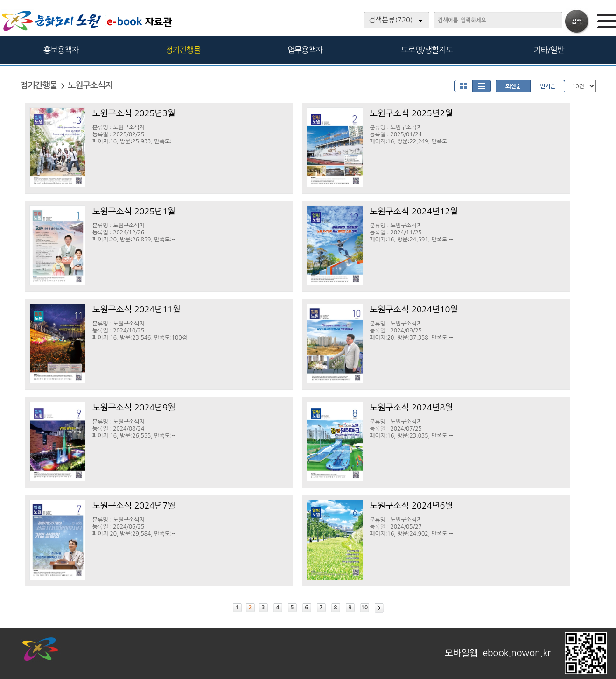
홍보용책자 (61, 50)
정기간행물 (183, 50)
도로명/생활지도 (427, 50)
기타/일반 (549, 50)
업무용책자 (305, 50)
